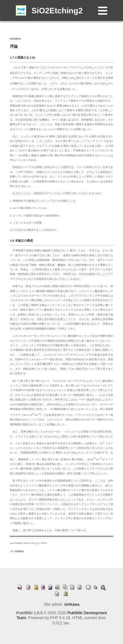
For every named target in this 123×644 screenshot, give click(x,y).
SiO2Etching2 (57, 11)
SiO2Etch (15, 39)
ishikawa (72, 604)
